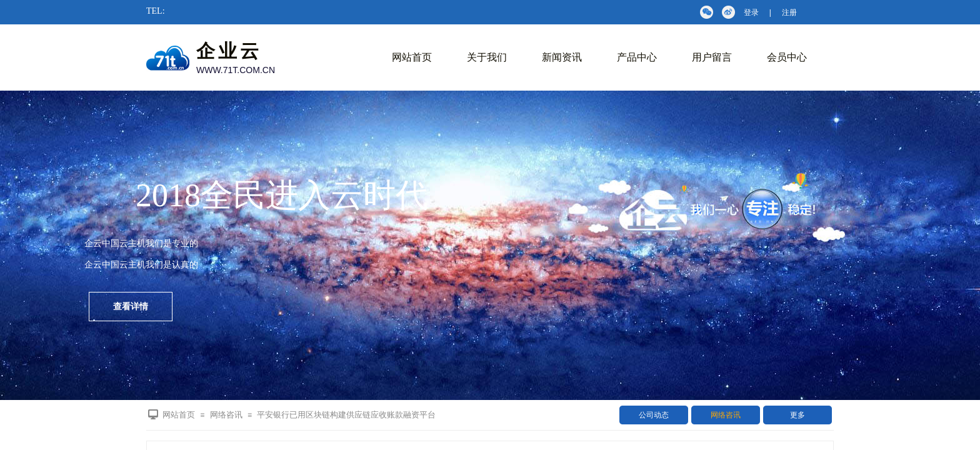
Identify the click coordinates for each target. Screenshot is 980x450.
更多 (797, 415)
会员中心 (787, 57)
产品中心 (637, 57)
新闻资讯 (562, 57)
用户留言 (712, 57)
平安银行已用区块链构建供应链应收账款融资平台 (346, 415)
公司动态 (654, 415)
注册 (789, 12)
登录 (751, 12)
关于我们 (487, 57)
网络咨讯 (726, 415)
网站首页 (412, 57)
